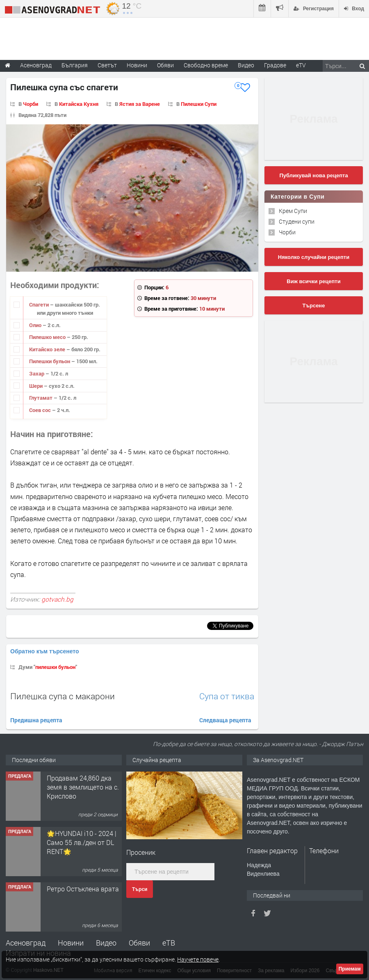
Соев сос (41, 410)
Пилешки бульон (50, 361)
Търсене (314, 306)
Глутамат (41, 398)
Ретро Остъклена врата (83, 889)
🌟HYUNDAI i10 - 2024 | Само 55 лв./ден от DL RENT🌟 (82, 843)
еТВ (169, 943)
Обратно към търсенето (45, 651)
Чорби (31, 104)
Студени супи (297, 221)
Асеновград (26, 943)
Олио (36, 325)
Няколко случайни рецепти (314, 257)
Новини (137, 65)
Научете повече (198, 959)
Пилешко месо (48, 337)
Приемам (350, 969)
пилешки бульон (55, 667)
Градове (275, 65)
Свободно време (206, 65)
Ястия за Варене (140, 104)
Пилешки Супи (199, 104)
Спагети (40, 305)
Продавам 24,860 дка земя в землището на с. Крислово (83, 787)
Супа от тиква (227, 696)
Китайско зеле (48, 349)
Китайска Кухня (79, 104)
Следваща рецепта (225, 720)
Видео (106, 943)
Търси (140, 889)
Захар (37, 373)
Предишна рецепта (36, 720)
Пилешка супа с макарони (63, 696)
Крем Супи (293, 211)
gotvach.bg (57, 599)
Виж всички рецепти (313, 281)
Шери (36, 386)
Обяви (139, 943)
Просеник (141, 852)
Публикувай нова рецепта (313, 175)
